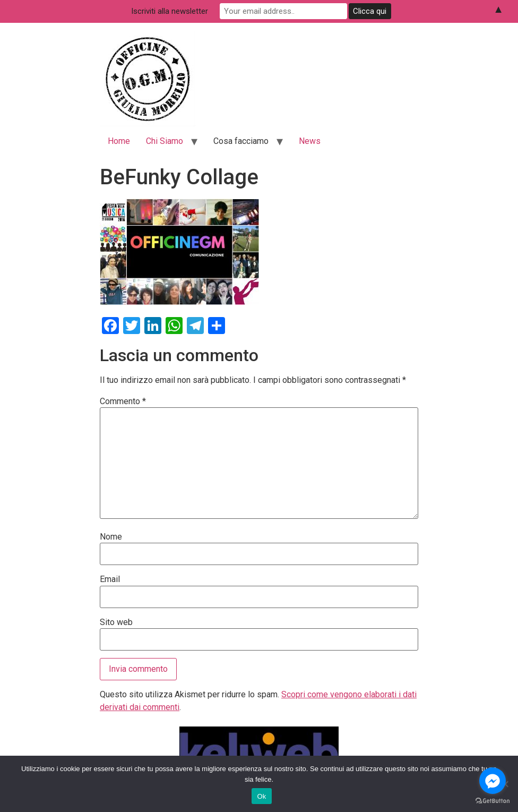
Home (119, 141)
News (310, 141)
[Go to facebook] (493, 781)
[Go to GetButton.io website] (493, 801)
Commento (123, 401)
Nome (111, 537)
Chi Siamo (165, 141)
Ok (261, 796)
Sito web (116, 622)
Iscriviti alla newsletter (170, 11)
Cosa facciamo (241, 141)
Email (110, 579)
